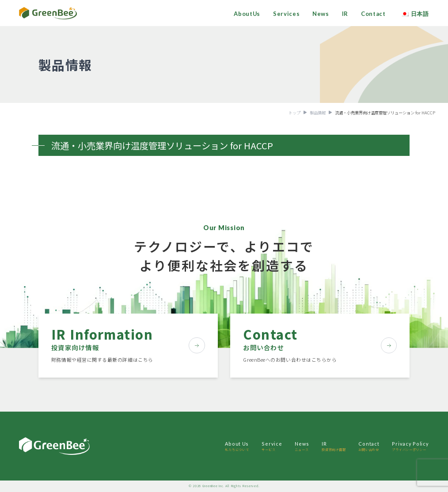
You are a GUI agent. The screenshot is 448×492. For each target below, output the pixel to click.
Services (286, 14)
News (321, 14)
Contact (373, 14)
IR (345, 14)
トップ (294, 113)
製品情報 (318, 113)
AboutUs (247, 14)
